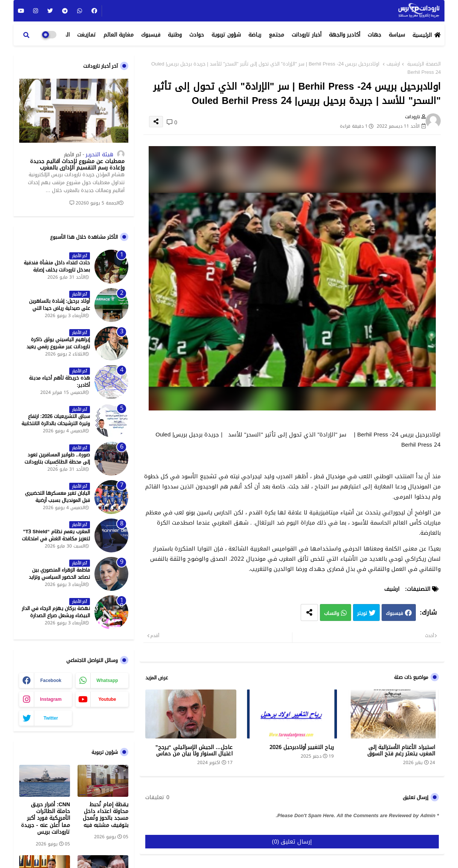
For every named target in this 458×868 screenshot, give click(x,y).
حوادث (197, 35)
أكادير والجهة (345, 35)
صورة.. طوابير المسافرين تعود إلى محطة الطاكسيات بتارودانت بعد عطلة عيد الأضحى (57, 462)
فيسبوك (151, 35)
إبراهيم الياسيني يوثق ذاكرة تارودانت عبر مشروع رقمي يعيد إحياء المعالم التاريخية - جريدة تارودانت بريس (58, 350)
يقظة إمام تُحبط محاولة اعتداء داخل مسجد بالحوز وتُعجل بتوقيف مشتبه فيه (106, 815)
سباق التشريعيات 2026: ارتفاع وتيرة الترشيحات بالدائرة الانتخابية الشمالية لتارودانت (56, 423)
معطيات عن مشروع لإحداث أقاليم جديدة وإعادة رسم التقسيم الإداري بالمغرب (77, 165)
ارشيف (393, 64)
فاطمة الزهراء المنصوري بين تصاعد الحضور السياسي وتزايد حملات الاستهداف (59, 577)
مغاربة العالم (119, 35)
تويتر (362, 614)
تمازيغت (87, 35)
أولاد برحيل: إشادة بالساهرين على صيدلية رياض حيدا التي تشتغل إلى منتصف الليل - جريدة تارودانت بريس (56, 312)
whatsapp (107, 680)
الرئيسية (422, 35)
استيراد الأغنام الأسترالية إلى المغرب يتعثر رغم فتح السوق (401, 751)
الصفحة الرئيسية (424, 64)
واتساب (332, 614)
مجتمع (276, 35)
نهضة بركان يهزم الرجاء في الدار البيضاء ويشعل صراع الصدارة (56, 612)
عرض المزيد (157, 678)
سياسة (397, 35)
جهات (374, 35)
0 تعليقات (157, 798)
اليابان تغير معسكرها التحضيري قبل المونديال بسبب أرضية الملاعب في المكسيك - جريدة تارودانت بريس (57, 504)
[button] (26, 35)
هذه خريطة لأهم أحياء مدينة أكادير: (59, 381)
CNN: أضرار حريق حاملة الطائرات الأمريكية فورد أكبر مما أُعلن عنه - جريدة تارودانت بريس (46, 818)
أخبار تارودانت (307, 35)
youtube (107, 699)
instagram (51, 699)
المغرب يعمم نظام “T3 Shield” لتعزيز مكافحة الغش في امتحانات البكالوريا (56, 539)
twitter (51, 718)
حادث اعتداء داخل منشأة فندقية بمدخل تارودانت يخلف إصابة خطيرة (57, 270)
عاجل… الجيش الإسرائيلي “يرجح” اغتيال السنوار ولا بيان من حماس (194, 751)
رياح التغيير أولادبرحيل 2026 (302, 747)
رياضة (255, 35)
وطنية (175, 35)
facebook (51, 680)
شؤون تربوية (226, 35)
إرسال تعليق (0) (292, 842)
